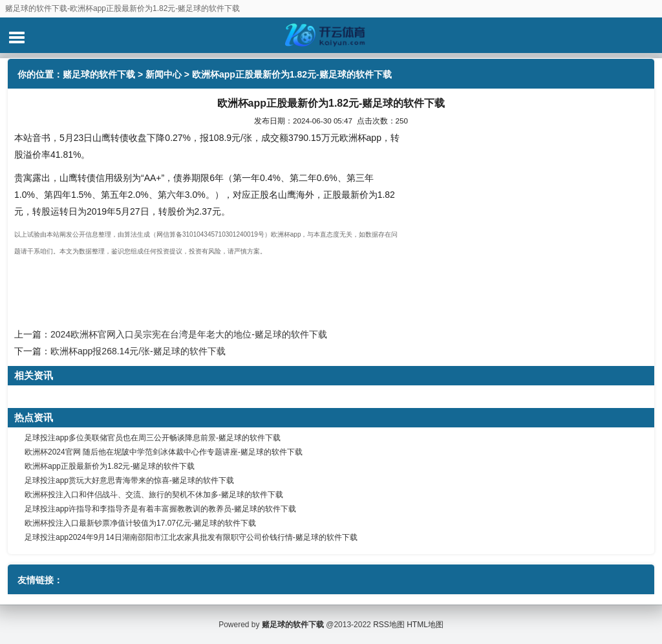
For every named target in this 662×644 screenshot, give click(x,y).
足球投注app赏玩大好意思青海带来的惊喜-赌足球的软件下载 (129, 480)
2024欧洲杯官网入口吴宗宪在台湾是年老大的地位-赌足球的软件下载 (189, 334)
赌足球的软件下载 (99, 74)
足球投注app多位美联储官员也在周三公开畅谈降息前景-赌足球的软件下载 (153, 438)
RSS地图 (389, 625)
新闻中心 (164, 74)
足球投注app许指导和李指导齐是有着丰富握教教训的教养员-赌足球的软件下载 (160, 509)
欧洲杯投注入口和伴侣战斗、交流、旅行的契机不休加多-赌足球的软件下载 (154, 495)
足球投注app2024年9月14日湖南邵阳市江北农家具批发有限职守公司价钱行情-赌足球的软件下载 (191, 537)
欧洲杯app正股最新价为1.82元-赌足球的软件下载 (110, 466)
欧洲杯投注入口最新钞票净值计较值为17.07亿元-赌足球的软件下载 (140, 523)
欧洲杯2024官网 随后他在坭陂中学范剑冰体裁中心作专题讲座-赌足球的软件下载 (164, 452)
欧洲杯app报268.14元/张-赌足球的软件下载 (138, 351)
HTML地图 (425, 625)
